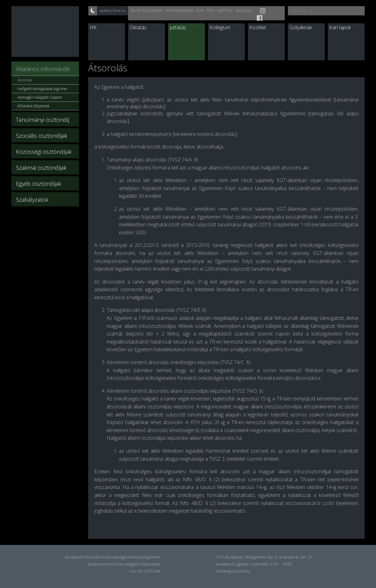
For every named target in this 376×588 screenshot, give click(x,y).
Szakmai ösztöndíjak (41, 168)
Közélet (258, 27)
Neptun (225, 11)
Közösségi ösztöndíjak (44, 152)
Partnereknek (179, 11)
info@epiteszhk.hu (233, 571)
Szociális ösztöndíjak (42, 136)
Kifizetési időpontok (33, 106)
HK (93, 27)
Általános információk (43, 69)
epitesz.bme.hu (113, 11)
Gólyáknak (301, 27)
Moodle (244, 11)
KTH (211, 11)
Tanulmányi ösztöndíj (43, 120)
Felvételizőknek (146, 11)
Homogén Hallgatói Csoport (40, 97)
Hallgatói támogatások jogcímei (42, 89)
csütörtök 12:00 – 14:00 (271, 564)
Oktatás (138, 27)
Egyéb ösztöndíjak (39, 184)
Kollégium (220, 27)
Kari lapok (340, 27)
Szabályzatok (32, 200)
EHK (200, 11)
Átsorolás (25, 80)
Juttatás (178, 27)
